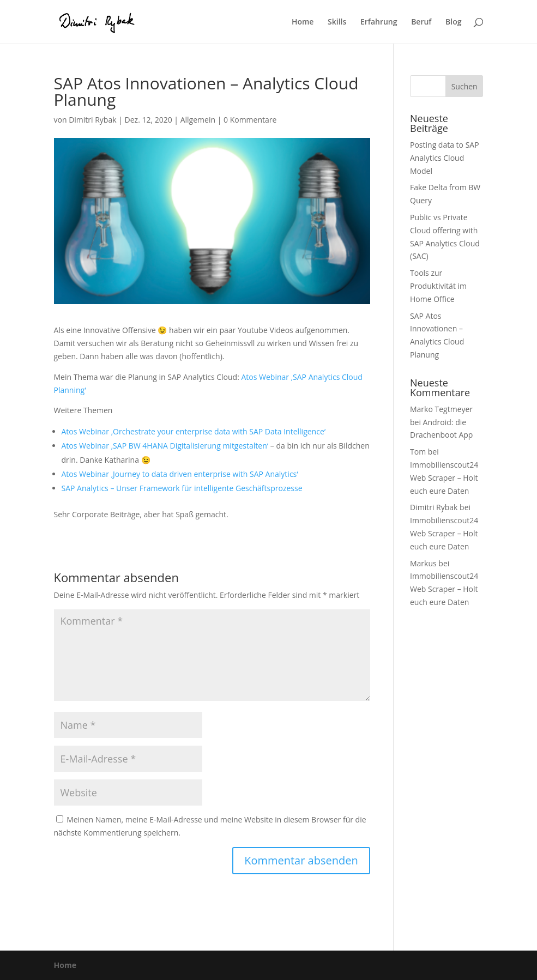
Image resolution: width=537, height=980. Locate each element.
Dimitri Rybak (92, 120)
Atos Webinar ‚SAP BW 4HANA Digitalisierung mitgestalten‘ (165, 446)
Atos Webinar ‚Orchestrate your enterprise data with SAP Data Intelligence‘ (194, 431)
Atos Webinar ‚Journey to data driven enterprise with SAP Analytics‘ (180, 474)
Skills (337, 22)
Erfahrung (379, 22)
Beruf (421, 22)
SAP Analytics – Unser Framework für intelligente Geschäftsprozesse (182, 488)
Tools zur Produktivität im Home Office (438, 286)
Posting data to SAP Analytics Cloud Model (445, 158)
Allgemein (198, 120)
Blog (453, 22)
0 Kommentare (250, 120)
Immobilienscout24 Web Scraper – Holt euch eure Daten (444, 478)
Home (303, 22)
